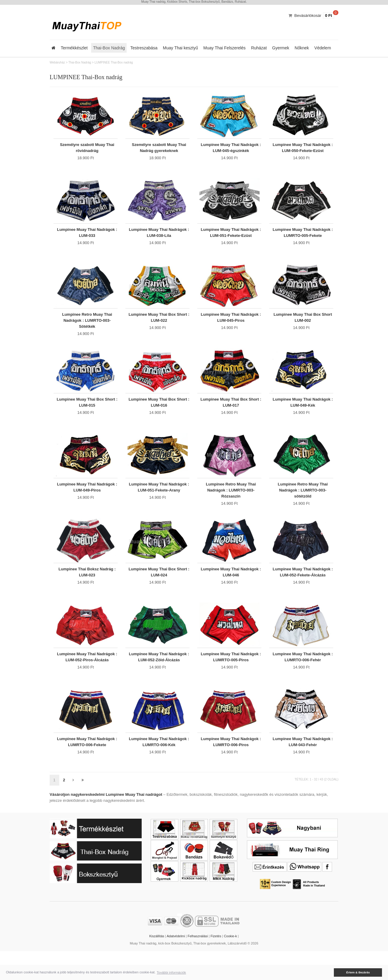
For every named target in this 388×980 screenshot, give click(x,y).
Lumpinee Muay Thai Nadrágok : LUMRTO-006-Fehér (303, 680)
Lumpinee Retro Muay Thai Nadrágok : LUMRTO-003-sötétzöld (303, 506)
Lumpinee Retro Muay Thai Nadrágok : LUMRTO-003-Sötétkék (87, 329)
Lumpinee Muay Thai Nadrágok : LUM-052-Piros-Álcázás (87, 680)
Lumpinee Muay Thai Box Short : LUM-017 (231, 415)
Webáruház (57, 62)
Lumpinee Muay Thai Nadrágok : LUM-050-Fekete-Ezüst (303, 149)
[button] (330, 972)
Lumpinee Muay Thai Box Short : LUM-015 (87, 415)
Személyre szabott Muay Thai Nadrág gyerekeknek (159, 149)
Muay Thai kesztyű (180, 48)
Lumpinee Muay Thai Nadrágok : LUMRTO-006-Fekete (87, 769)
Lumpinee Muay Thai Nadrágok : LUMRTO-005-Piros (231, 680)
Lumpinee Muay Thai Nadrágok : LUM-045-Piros (231, 326)
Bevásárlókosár (308, 16)
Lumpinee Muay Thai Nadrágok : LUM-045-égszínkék (231, 149)
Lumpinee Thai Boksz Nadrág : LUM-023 (87, 592)
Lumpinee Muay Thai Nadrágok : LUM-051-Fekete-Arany (159, 503)
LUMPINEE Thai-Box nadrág (114, 62)
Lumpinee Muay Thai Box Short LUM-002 (303, 326)
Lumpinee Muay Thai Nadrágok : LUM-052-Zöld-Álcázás (159, 680)
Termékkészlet (74, 48)
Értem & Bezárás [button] (358, 972)
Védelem (323, 48)
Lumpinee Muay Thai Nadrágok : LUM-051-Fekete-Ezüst (231, 238)
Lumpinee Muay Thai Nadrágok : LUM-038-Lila (159, 238)
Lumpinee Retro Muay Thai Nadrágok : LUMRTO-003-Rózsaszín (231, 506)
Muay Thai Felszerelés (225, 48)
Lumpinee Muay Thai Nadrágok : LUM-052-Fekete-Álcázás (303, 592)
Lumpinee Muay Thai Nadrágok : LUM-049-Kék (303, 415)
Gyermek (281, 48)
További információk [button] (171, 972)
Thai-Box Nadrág (109, 48)
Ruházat (259, 48)
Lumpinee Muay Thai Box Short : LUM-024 (159, 592)
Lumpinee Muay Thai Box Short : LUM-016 (159, 415)
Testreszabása (144, 48)
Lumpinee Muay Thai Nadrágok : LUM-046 (231, 592)
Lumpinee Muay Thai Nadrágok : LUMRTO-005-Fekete (303, 238)
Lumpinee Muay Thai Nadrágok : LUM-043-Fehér (303, 769)
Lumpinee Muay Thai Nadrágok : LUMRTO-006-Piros (231, 769)
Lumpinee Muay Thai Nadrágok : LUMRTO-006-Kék (159, 769)
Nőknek (302, 48)
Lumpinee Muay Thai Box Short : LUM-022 (159, 326)
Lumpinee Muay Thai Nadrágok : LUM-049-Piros (87, 503)
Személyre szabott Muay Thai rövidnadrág (87, 149)
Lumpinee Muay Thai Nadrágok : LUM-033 (87, 238)
